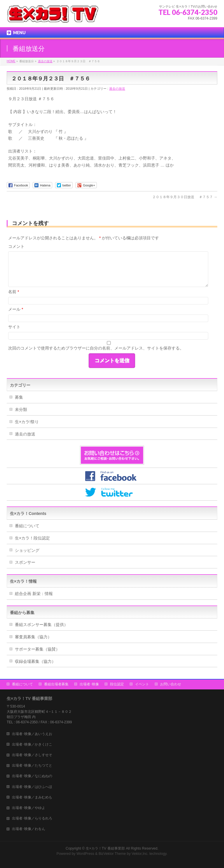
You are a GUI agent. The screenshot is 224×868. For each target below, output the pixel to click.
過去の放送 (117, 89)
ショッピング (27, 550)
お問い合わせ (171, 684)
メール (16, 309)
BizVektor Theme (112, 854)
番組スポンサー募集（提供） (41, 625)
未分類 (21, 409)
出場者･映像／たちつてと (32, 765)
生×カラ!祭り (27, 422)
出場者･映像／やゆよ (29, 808)
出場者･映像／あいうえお (32, 734)
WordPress (85, 854)
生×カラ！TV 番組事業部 (105, 848)
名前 (14, 292)
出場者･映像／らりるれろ (32, 818)
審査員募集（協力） (33, 637)
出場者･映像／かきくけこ (32, 744)
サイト (14, 327)
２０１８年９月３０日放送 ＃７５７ (185, 197)
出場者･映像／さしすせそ (32, 755)
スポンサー (25, 562)
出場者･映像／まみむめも (32, 797)
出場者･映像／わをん (29, 829)
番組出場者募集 (56, 684)
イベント (142, 684)
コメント (16, 246)
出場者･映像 (89, 684)
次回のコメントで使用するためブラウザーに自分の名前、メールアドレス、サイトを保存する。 (96, 348)
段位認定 (117, 684)
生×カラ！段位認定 (32, 538)
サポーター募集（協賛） (37, 649)
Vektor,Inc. (140, 854)
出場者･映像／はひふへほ (32, 787)
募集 (19, 397)
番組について (27, 526)
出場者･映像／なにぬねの (32, 776)
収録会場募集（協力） (35, 661)
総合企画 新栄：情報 (34, 594)
